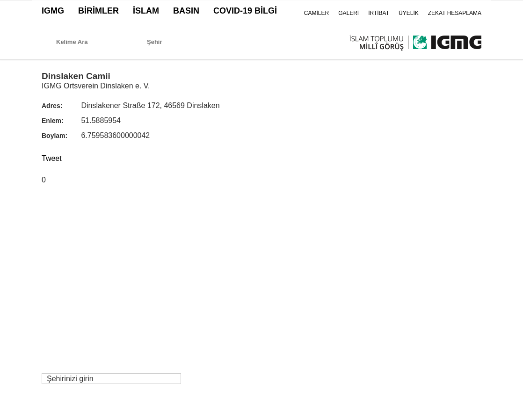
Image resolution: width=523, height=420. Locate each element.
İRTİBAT (379, 13)
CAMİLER (316, 13)
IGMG (53, 11)
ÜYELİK (409, 13)
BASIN (186, 11)
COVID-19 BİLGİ (245, 11)
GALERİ (349, 13)
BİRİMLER (98, 11)
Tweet (52, 159)
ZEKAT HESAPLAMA (455, 13)
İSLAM (146, 11)
